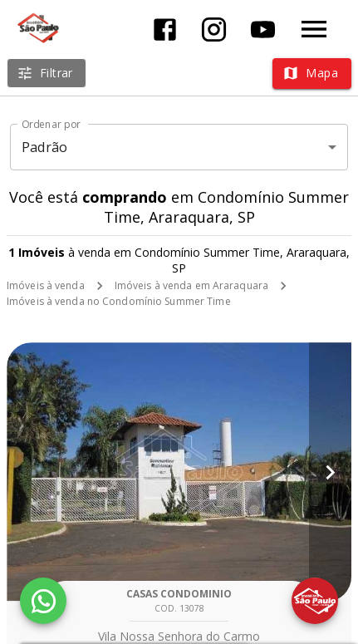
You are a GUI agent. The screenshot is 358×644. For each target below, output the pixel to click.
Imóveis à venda (46, 285)
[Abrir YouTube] (263, 29)
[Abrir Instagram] (214, 29)
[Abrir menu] (314, 29)
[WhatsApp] (43, 601)
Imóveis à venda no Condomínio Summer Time (119, 301)
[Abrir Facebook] (165, 29)
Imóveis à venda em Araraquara (191, 285)
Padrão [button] (44, 147)
